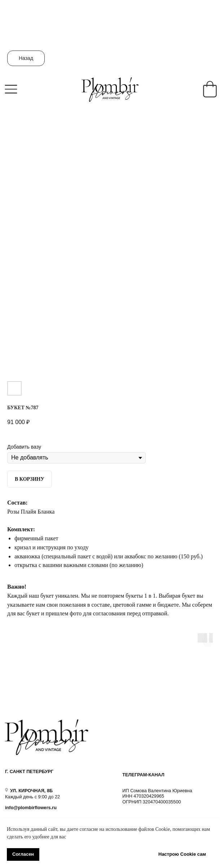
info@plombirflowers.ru (31, 808)
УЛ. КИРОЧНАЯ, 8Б (31, 791)
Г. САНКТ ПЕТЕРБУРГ (29, 771)
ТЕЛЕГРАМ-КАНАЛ (143, 775)
